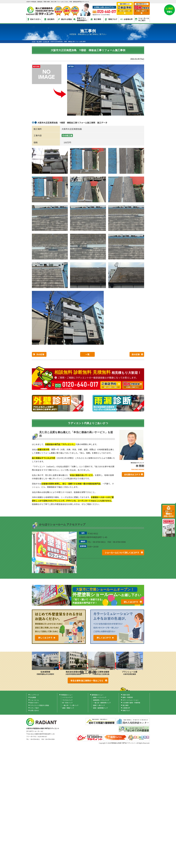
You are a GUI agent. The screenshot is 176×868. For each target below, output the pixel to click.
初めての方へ (34, 19)
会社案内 (49, 19)
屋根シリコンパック (100, 697)
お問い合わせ (34, 710)
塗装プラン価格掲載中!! (80, 19)
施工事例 (96, 19)
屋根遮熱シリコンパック (101, 700)
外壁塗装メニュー (67, 695)
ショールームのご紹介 (142, 19)
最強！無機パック (68, 708)
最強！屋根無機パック (100, 708)
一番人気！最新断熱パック (102, 703)
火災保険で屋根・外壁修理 (131, 703)
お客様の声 (126, 19)
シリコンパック (68, 697)
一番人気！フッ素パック (70, 705)
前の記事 (136, 354)
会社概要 (33, 697)
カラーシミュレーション (131, 700)
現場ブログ (111, 19)
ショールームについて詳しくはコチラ (122, 552)
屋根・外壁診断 (128, 697)
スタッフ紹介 (34, 708)
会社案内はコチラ (132, 474)
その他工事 (67, 135)
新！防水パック (68, 703)
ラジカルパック (68, 700)
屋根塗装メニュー (98, 695)
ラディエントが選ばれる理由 (40, 705)
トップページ (34, 695)
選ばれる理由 (65, 19)
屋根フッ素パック (99, 705)
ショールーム (34, 700)
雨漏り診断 (126, 695)
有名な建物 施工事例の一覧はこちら (87, 680)
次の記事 (40, 354)
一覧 (87, 354)
